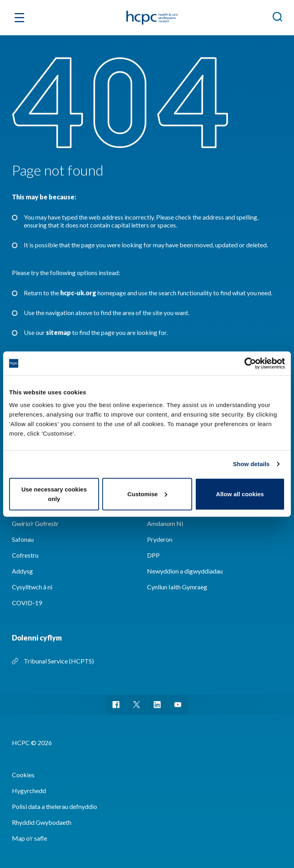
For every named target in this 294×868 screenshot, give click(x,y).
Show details (251, 464)
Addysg (22, 571)
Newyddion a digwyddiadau (185, 571)
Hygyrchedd (29, 791)
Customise (147, 494)
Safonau (23, 539)
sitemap (58, 332)
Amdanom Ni (165, 523)
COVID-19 (27, 603)
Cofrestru (25, 555)
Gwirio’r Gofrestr (35, 523)
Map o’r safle (30, 838)
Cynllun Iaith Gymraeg (177, 587)
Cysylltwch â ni (32, 587)
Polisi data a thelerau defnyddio (54, 806)
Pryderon (160, 539)
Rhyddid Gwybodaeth (42, 822)
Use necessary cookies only (54, 494)
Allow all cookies (240, 494)
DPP (153, 555)
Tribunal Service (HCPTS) (59, 661)
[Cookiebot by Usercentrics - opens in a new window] (250, 363)
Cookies (23, 775)
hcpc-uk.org (78, 293)
